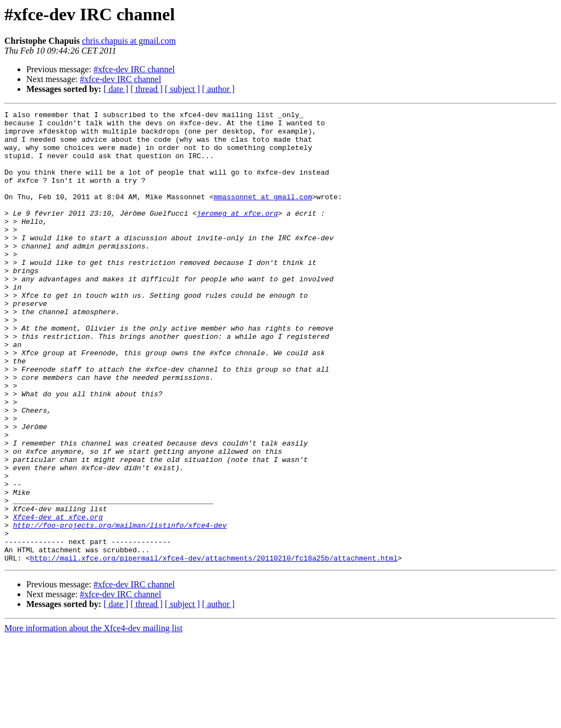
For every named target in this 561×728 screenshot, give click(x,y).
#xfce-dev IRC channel (134, 69)
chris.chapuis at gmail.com (129, 41)
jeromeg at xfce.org (237, 234)
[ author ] (219, 89)
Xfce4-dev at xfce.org (58, 599)
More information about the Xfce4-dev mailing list (93, 718)
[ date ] (116, 89)
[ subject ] (182, 89)
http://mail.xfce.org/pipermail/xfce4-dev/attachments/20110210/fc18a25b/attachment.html (214, 648)
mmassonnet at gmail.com (263, 215)
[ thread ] (147, 89)
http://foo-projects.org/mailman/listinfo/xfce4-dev (120, 609)
